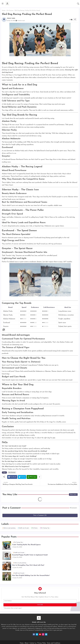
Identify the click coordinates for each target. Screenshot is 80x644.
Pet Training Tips (45, 528)
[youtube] (40, 634)
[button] (78, 4)
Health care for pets (24, 528)
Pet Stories (10, 11)
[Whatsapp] (32, 477)
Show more (73, 494)
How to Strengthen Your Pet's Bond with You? (28, 565)
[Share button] (39, 477)
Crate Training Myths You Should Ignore (26, 545)
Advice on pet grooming (10, 528)
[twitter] (37, 634)
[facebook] (34, 634)
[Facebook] (12, 477)
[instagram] (43, 634)
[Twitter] (22, 477)
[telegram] (46, 634)
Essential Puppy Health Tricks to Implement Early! (30, 555)
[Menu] (3, 4)
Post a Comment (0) (40, 515)
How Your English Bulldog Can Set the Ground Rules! (31, 576)
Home (4, 11)
